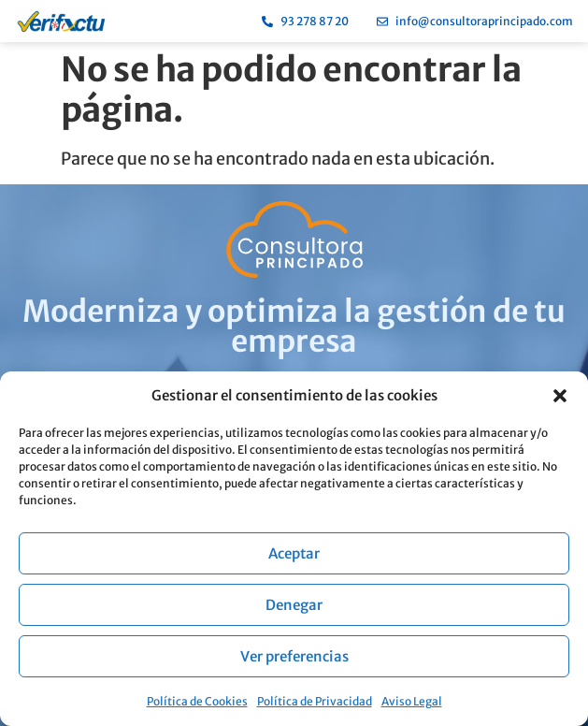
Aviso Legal (412, 701)
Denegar (294, 605)
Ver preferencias (294, 656)
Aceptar (294, 553)
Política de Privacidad (315, 701)
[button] (560, 396)
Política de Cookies (197, 701)
